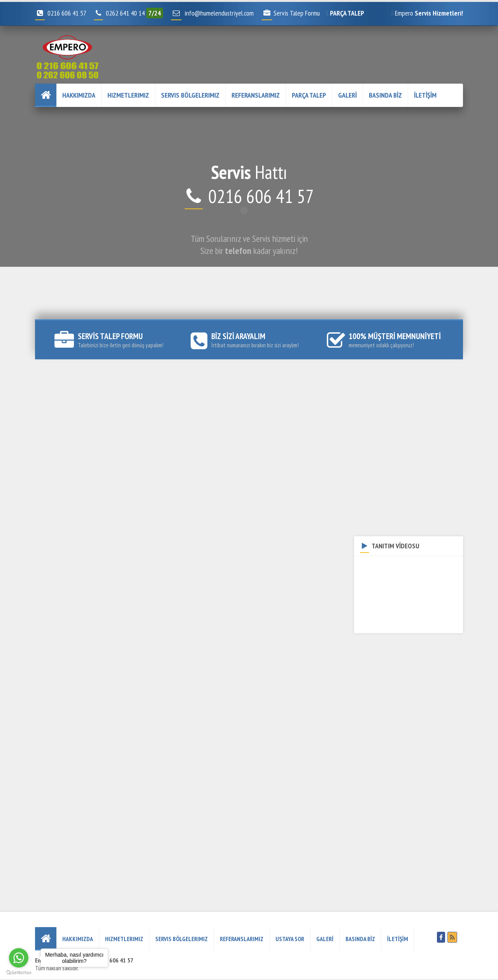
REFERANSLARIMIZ (256, 95)
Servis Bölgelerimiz (190, 95)
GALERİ (347, 95)
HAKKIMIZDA (79, 95)
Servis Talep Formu (291, 13)
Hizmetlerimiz (128, 95)
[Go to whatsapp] (19, 958)
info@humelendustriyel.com (219, 13)
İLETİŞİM (425, 95)
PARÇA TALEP (309, 95)
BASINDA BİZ (385, 95)
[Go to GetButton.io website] (19, 972)
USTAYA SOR (290, 939)
